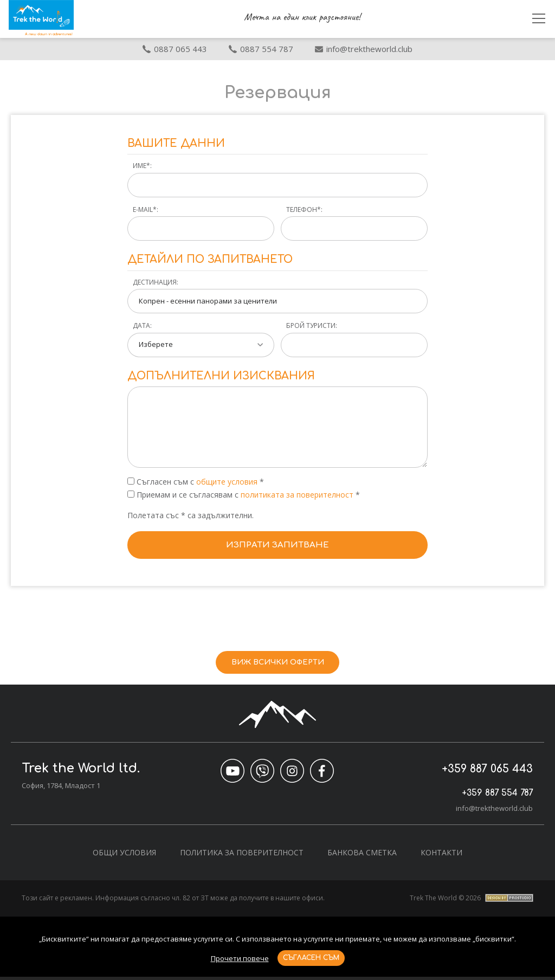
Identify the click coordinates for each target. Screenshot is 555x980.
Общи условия (124, 856)
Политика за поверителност (242, 856)
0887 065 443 (175, 49)
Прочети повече (240, 958)
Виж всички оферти (278, 664)
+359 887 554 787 (481, 795)
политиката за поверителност (298, 495)
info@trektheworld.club (494, 811)
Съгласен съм (311, 958)
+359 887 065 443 (480, 772)
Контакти (441, 856)
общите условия (227, 482)
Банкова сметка (362, 856)
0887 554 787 (261, 49)
